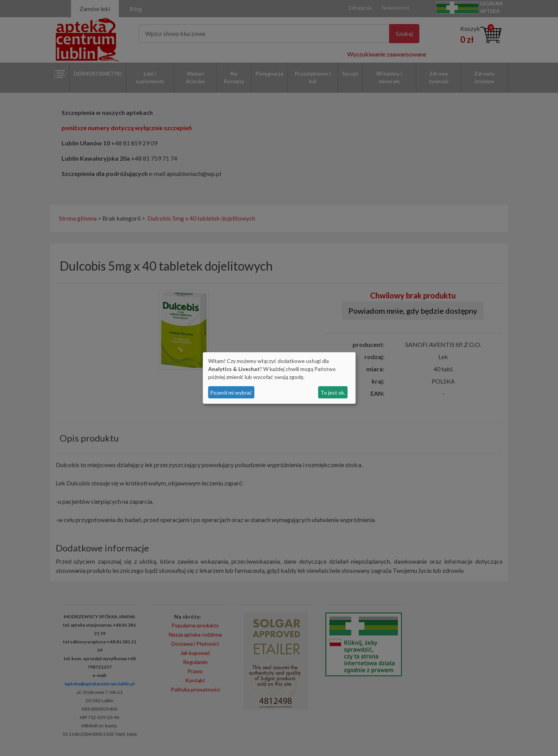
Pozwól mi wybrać (231, 393)
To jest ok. (333, 393)
